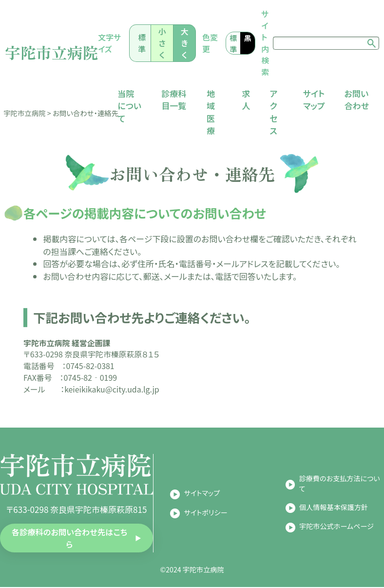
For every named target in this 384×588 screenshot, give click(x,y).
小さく (166, 43)
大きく (187, 43)
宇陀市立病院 (55, 52)
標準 (147, 43)
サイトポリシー (206, 513)
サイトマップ (202, 494)
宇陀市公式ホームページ (336, 527)
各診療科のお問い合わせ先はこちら (69, 539)
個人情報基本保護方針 (334, 508)
